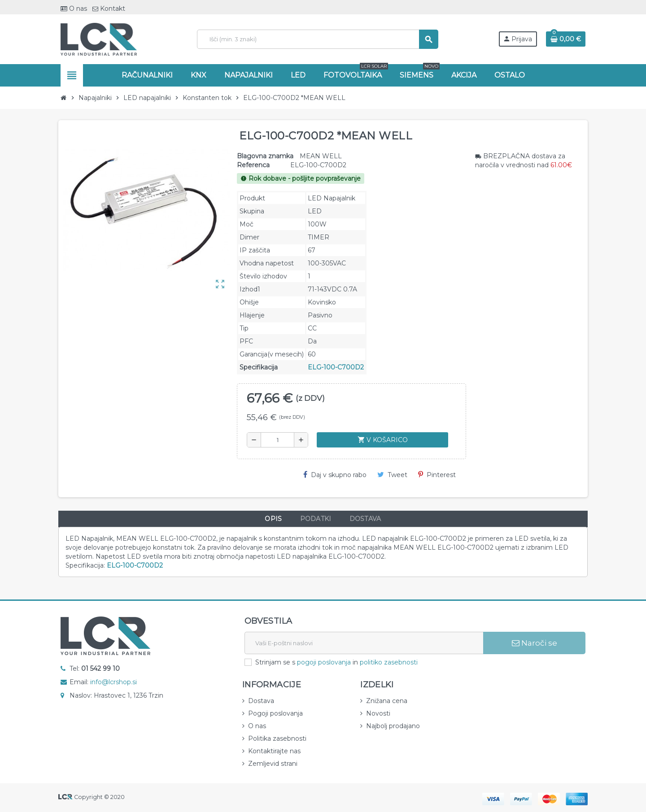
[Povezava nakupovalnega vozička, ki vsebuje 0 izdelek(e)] (566, 39)
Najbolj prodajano (393, 726)
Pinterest (437, 475)
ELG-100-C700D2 (336, 367)
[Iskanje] (317, 39)
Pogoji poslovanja (275, 713)
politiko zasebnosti (389, 662)
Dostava (261, 701)
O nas (74, 9)
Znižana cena (387, 701)
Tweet (392, 475)
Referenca (253, 165)
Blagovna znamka (265, 156)
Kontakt (109, 9)
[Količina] (278, 440)
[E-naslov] (364, 643)
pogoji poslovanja (324, 662)
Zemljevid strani (273, 764)
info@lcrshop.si (113, 682)
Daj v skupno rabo (335, 475)
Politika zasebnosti (277, 738)
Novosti (378, 713)
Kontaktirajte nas (274, 751)
